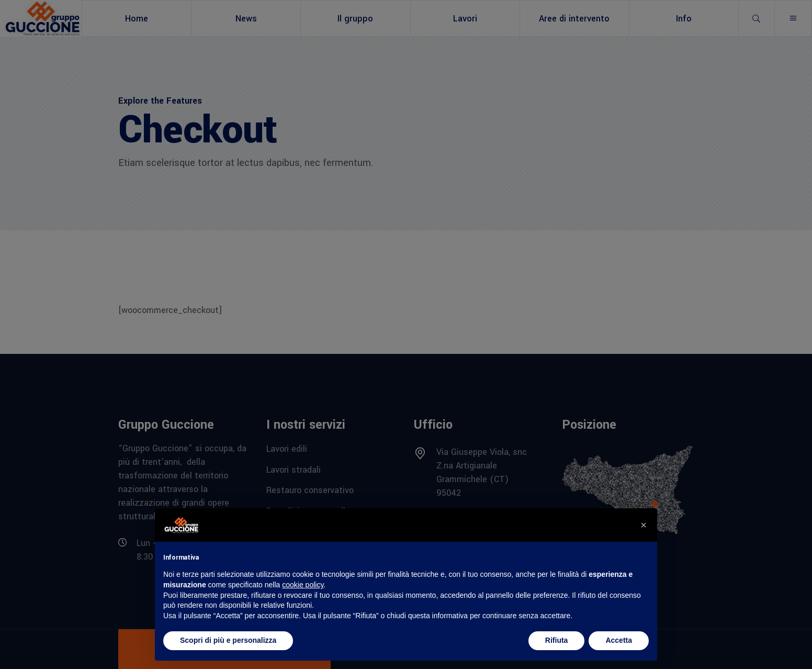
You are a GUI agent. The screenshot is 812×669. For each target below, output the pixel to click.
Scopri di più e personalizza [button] (228, 640)
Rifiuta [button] (557, 640)
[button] (644, 525)
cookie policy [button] (303, 585)
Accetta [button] (619, 640)
